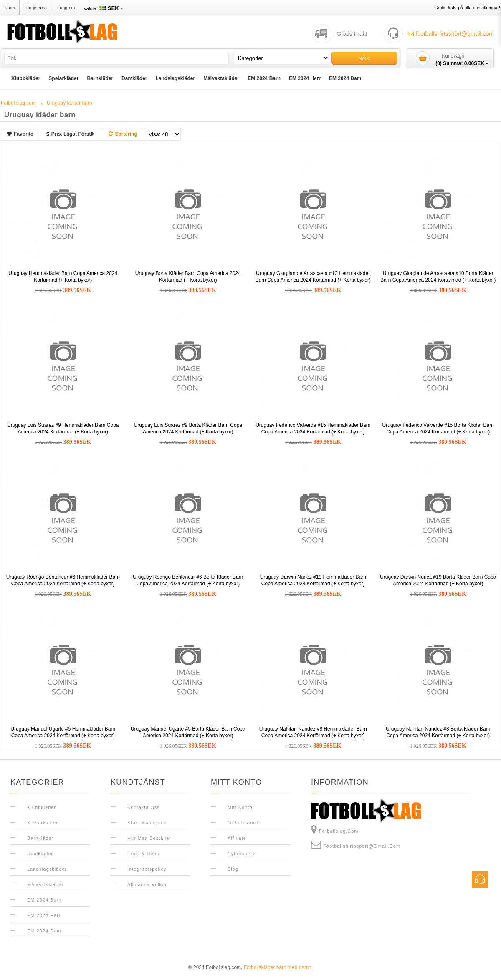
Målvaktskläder (221, 78)
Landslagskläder (175, 78)
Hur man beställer (149, 838)
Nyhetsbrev (241, 854)
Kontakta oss (144, 807)
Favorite (20, 134)
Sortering (123, 134)
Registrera (36, 8)
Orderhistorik (243, 823)
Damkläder (134, 78)
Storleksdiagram (147, 823)
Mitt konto (240, 807)
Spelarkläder (63, 78)
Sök (364, 59)
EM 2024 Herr (305, 78)
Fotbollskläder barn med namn (278, 967)
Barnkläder (100, 78)
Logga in (66, 8)
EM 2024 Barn (264, 78)
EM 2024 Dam (345, 78)
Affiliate (237, 838)
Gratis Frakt (352, 34)
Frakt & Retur (144, 854)
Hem (10, 8)
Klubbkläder (26, 78)
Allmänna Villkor (147, 884)
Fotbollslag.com (335, 829)
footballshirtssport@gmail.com (451, 34)
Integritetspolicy (147, 869)
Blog (233, 869)
